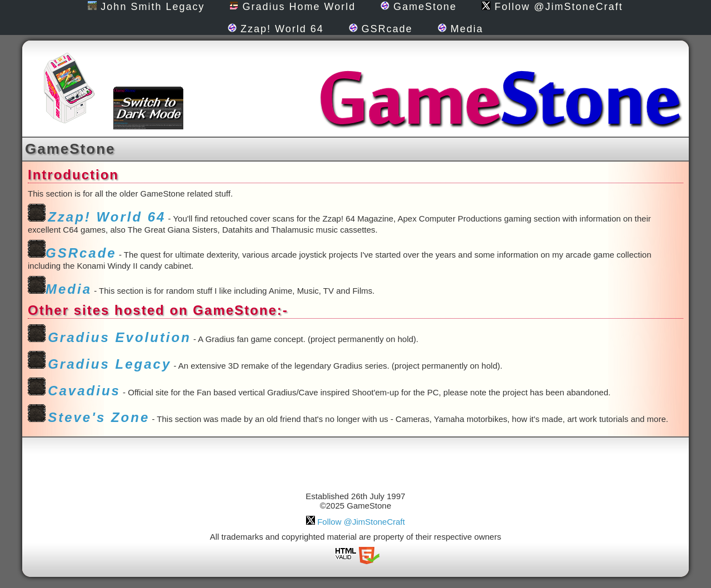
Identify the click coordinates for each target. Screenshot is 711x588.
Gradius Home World (292, 7)
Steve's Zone (99, 417)
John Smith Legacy (146, 7)
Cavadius (84, 391)
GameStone (419, 7)
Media (460, 29)
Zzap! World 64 (276, 29)
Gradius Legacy (109, 364)
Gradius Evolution (119, 337)
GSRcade (381, 29)
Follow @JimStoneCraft (552, 7)
